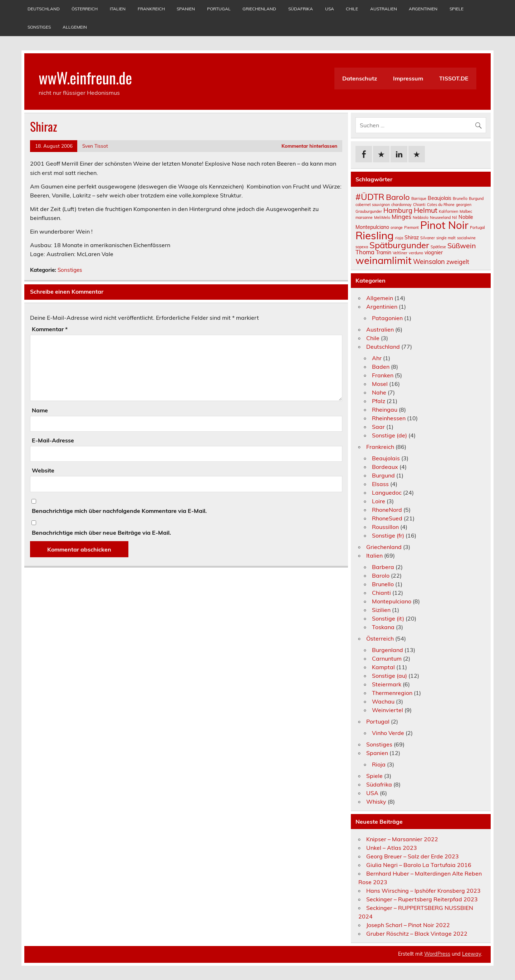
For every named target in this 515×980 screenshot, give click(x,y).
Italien (118, 9)
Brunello (383, 584)
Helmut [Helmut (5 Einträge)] (426, 210)
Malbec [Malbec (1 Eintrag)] (466, 211)
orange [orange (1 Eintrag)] (397, 227)
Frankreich (151, 9)
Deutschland (44, 9)
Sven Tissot (95, 146)
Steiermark (387, 684)
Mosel (380, 384)
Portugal (219, 9)
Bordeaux (385, 467)
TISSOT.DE (454, 78)
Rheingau (385, 410)
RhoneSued (387, 518)
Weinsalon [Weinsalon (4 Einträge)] (429, 262)
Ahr (377, 358)
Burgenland (388, 650)
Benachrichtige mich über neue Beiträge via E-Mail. (101, 533)
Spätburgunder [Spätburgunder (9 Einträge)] (399, 245)
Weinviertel (388, 710)
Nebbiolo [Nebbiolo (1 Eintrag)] (421, 217)
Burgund (383, 475)
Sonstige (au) (389, 676)
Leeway (472, 954)
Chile (352, 9)
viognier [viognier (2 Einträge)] (434, 253)
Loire (379, 501)
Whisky (376, 802)
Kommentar (50, 329)
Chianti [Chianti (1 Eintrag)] (419, 205)
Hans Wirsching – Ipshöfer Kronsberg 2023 (423, 891)
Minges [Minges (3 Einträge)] (401, 217)
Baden (381, 367)
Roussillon (385, 527)
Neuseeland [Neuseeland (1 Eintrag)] (440, 217)
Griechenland (259, 9)
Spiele (457, 9)
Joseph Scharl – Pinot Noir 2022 (408, 925)
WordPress (437, 954)
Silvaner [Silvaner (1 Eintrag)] (428, 238)
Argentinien (423, 9)
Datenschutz (360, 78)
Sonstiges (39, 27)
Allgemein (75, 27)
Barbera (383, 567)
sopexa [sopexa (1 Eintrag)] (362, 247)
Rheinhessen (389, 418)
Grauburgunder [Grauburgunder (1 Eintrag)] (369, 211)
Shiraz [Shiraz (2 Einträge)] (412, 237)
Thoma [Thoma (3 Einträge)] (365, 252)
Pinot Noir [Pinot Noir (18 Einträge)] (444, 225)
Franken (383, 375)
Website (43, 470)
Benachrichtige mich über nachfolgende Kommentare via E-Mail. (119, 511)
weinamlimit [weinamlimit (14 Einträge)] (384, 260)
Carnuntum (387, 658)
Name (40, 410)
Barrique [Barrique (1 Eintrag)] (419, 199)
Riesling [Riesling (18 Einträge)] (375, 235)
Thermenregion (392, 693)
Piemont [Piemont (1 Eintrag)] (411, 227)
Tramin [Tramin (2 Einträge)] (384, 253)
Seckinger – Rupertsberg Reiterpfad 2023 (422, 899)
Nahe (379, 392)
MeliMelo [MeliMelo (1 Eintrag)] (382, 217)
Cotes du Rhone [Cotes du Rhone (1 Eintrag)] (441, 205)
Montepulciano (392, 601)
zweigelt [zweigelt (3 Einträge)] (458, 262)
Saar (378, 427)
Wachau (383, 701)
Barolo (381, 575)
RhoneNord (387, 510)
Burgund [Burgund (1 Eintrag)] (476, 199)
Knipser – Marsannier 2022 (402, 839)
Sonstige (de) (389, 435)
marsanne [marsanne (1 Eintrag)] (364, 217)
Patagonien (387, 318)
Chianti (381, 593)
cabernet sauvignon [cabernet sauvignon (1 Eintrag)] (373, 205)
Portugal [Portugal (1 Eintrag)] (477, 227)
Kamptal (383, 667)
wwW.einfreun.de (85, 77)
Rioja (379, 764)
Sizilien (381, 610)
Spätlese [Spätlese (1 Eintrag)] (438, 247)
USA (330, 9)
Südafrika (301, 9)
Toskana (383, 627)
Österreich (85, 9)
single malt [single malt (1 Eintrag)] (446, 238)
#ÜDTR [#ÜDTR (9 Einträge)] (370, 197)
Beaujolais (386, 458)
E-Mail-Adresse (53, 440)
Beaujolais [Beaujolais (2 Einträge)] (440, 198)
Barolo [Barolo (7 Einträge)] (398, 197)
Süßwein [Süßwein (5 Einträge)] (462, 246)
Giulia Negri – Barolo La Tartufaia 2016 (419, 865)
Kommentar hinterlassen (309, 146)
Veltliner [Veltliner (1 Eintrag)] (400, 253)
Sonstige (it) (388, 618)
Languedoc (387, 493)
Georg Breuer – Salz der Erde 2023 (413, 856)
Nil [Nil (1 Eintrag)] (455, 217)
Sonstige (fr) (388, 535)
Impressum (408, 78)
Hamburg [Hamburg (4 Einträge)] (398, 210)
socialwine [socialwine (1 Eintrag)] (466, 238)
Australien (384, 9)
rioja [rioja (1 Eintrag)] (399, 238)
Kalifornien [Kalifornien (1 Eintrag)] (448, 211)
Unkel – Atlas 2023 (392, 848)
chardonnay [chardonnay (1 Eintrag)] (401, 205)
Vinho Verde (388, 733)
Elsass (380, 484)
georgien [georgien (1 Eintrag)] (464, 205)
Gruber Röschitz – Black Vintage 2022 (417, 934)
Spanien (186, 9)
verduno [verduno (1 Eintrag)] (416, 253)
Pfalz (379, 401)
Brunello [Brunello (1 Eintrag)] (460, 199)
